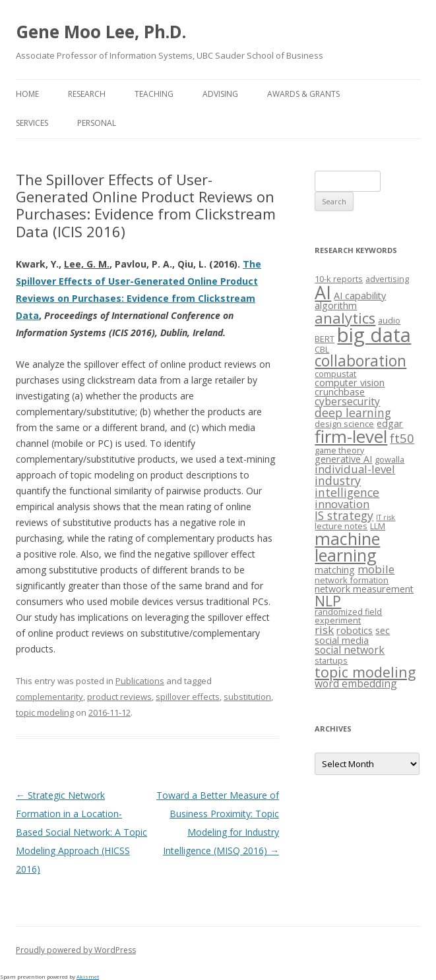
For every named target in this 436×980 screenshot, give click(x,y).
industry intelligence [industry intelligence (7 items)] (347, 486)
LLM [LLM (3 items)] (378, 526)
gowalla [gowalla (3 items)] (389, 459)
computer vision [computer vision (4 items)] (350, 383)
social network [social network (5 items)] (350, 650)
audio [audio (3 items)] (389, 320)
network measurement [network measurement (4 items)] (364, 589)
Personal (97, 123)
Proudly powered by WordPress (76, 950)
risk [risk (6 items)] (324, 630)
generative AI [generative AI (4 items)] (343, 459)
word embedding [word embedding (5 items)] (356, 683)
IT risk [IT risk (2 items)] (386, 517)
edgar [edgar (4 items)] (390, 423)
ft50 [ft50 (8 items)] (402, 438)
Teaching (154, 94)
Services (32, 123)
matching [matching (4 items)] (335, 570)
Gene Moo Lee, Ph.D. (101, 32)
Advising (220, 94)
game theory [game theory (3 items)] (339, 450)
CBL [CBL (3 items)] (322, 349)
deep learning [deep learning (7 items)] (353, 413)
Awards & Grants (303, 94)
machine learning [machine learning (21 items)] (347, 547)
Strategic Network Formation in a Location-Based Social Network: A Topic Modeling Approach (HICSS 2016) (81, 832)
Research (87, 94)
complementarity (49, 697)
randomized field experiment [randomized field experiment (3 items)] (348, 616)
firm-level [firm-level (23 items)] (351, 436)
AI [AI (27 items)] (323, 292)
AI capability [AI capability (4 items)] (360, 296)
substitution (247, 697)
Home (27, 94)
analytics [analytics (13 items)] (345, 318)
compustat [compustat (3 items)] (335, 374)
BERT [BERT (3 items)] (325, 339)
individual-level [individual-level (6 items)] (355, 469)
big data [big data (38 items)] (374, 335)
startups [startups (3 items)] (331, 660)
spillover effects (188, 697)
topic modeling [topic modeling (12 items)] (365, 672)
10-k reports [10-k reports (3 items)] (339, 279)
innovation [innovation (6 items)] (342, 504)
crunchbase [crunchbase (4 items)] (340, 392)
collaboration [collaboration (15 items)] (360, 361)
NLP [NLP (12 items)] (328, 601)
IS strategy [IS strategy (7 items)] (344, 515)
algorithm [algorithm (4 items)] (336, 305)
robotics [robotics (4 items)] (355, 630)
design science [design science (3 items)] (344, 424)
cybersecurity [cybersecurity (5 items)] (347, 401)
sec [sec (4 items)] (383, 630)
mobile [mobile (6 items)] (376, 569)
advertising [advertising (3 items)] (387, 279)
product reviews (119, 697)
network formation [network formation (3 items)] (352, 580)
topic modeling (45, 712)
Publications (140, 681)
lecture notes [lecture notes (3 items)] (341, 526)
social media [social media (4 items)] (342, 640)
